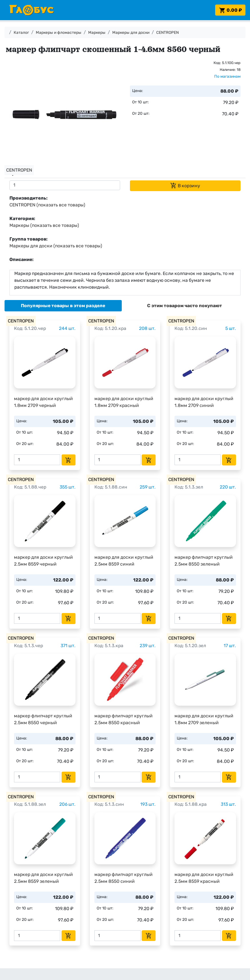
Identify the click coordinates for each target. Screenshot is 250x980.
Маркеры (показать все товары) (44, 225)
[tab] (63, 306)
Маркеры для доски (131, 33)
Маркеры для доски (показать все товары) (56, 246)
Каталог (21, 33)
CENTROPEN (167, 33)
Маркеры (97, 33)
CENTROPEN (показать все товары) (47, 205)
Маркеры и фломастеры (59, 33)
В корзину (185, 186)
